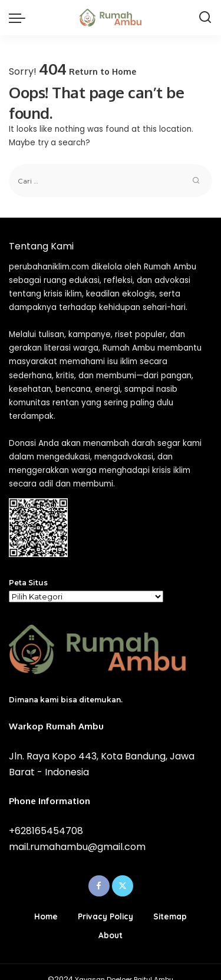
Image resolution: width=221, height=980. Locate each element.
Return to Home (103, 71)
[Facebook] (99, 886)
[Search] (205, 18)
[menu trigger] (20, 18)
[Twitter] (123, 886)
